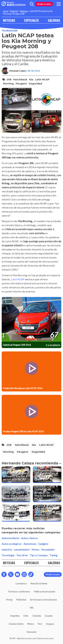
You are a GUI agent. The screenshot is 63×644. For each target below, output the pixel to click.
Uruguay (50, 624)
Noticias (24, 11)
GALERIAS (54, 20)
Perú (40, 624)
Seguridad (35, 84)
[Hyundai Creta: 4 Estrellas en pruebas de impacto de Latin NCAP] (47, 494)
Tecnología (10, 31)
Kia (31, 80)
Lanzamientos (22, 549)
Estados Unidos (16, 624)
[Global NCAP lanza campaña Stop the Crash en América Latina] (16, 494)
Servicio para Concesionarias (43, 600)
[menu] (59, 4)
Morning (8, 84)
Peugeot (21, 84)
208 (9, 80)
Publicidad (21, 600)
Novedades (48, 549)
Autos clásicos (29, 538)
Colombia (37, 616)
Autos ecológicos (12, 544)
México (31, 624)
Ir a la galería (53, 345)
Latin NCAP (42, 80)
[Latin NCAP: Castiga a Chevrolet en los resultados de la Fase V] (16, 513)
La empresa (21, 583)
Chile (26, 616)
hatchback (20, 80)
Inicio (6, 11)
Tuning (54, 555)
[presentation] (32, 319)
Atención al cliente (39, 583)
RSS (32, 608)
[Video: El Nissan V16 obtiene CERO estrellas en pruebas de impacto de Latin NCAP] (47, 513)
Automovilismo (10, 538)
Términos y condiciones (19, 592)
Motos (36, 549)
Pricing (9, 600)
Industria (7, 549)
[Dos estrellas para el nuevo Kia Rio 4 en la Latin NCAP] (16, 475)
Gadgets (43, 544)
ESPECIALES (31, 20)
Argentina (15, 616)
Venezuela (32, 632)
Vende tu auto (44, 4)
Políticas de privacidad (45, 592)
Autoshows (30, 544)
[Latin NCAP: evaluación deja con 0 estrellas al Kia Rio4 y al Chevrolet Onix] (47, 475)
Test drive (22, 555)
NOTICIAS (9, 20)
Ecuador (49, 616)
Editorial (14, 11)
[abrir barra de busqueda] (32, 4)
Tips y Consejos (39, 555)
